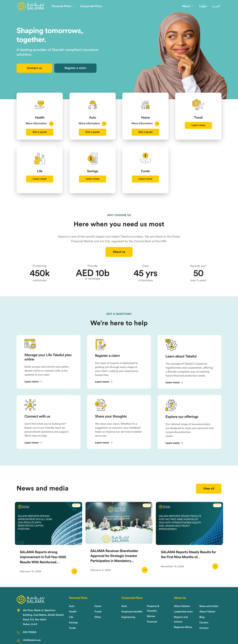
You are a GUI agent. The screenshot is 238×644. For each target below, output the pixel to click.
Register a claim (75, 68)
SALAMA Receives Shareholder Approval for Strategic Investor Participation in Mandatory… (114, 556)
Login (203, 6)
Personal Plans (63, 6)
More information (40, 124)
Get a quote (40, 132)
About (188, 6)
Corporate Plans (93, 6)
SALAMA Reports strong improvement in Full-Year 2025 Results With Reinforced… (43, 557)
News (76, 505)
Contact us (34, 68)
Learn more (198, 125)
